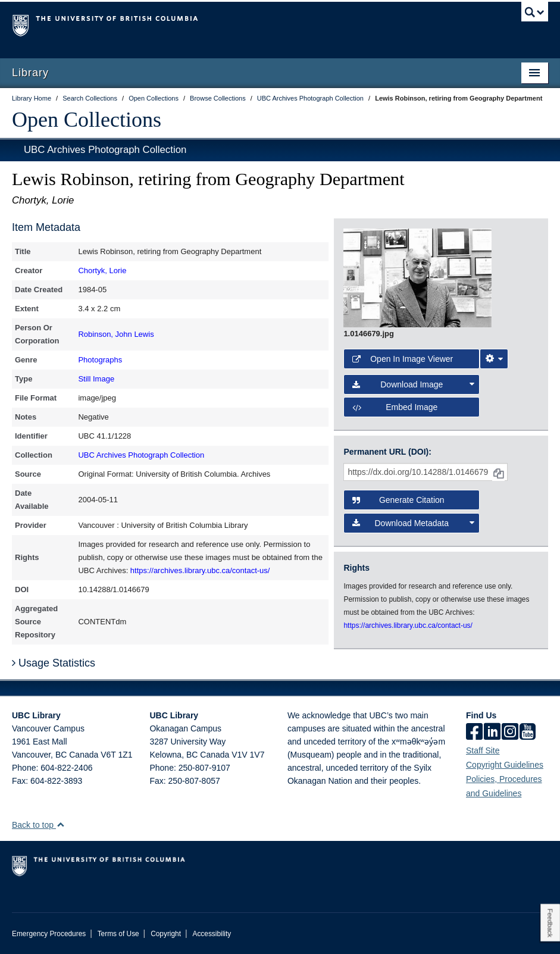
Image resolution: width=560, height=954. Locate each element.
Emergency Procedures (49, 934)
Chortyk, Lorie (102, 270)
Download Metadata (413, 523)
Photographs (100, 360)
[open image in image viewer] (417, 277)
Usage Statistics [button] (54, 663)
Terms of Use (118, 934)
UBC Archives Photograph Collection (105, 150)
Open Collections (87, 120)
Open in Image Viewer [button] (403, 359)
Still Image (96, 379)
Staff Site (483, 750)
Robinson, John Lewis (116, 334)
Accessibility (212, 934)
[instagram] (510, 733)
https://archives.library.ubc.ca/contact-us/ (200, 570)
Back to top (38, 825)
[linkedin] (492, 733)
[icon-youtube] (528, 733)
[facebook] (474, 733)
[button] (60, 825)
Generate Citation (398, 500)
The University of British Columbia (240, 24)
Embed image (395, 407)
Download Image (413, 384)
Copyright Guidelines (505, 765)
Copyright (166, 934)
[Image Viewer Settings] (494, 359)
